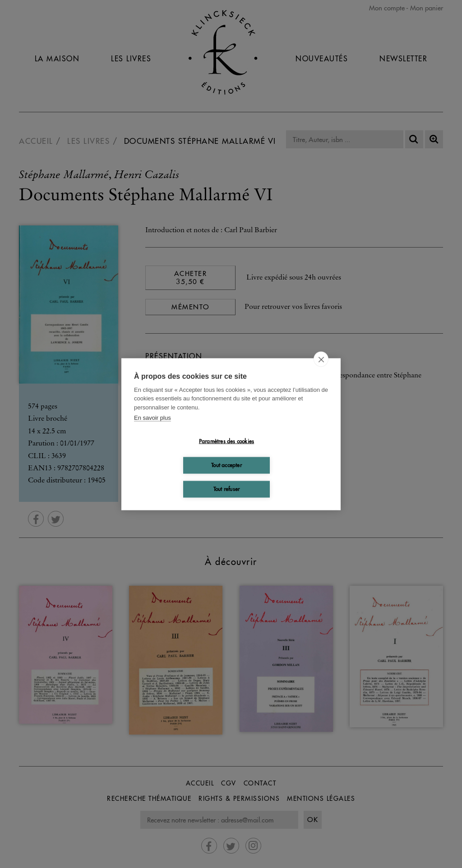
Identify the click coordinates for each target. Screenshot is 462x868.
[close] (321, 359)
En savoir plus (152, 418)
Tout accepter (226, 465)
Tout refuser (226, 489)
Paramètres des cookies (226, 441)
